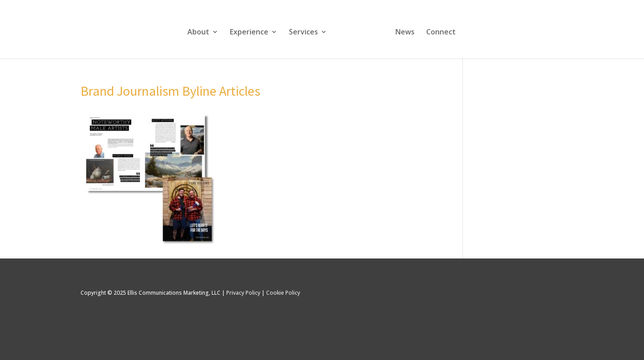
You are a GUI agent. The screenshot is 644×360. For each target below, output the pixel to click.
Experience (249, 33)
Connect (441, 33)
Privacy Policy (243, 293)
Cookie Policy (283, 293)
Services (303, 33)
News (405, 33)
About (198, 33)
